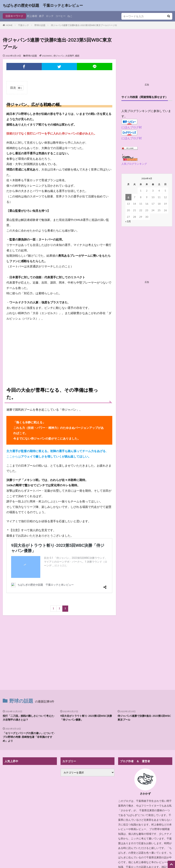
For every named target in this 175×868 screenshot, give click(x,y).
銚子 (42, 16)
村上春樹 (32, 16)
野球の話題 (40, 25)
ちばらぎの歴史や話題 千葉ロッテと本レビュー (43, 5)
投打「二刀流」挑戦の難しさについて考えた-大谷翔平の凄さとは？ (29, 718)
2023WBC (47, 56)
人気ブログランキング (134, 164)
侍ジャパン (59, 56)
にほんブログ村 (132, 127)
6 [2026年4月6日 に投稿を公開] (128, 197)
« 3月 (128, 221)
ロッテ (50, 16)
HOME (9, 25)
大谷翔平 (70, 56)
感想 (77, 56)
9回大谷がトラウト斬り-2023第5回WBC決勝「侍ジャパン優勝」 (86, 718)
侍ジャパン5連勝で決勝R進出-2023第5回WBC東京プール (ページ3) (84, 25)
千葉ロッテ (24, 25)
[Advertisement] (59, 350)
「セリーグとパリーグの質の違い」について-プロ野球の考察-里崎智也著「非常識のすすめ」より (29, 737)
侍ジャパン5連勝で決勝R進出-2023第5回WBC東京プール (144, 718)
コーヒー (61, 16)
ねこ (70, 16)
